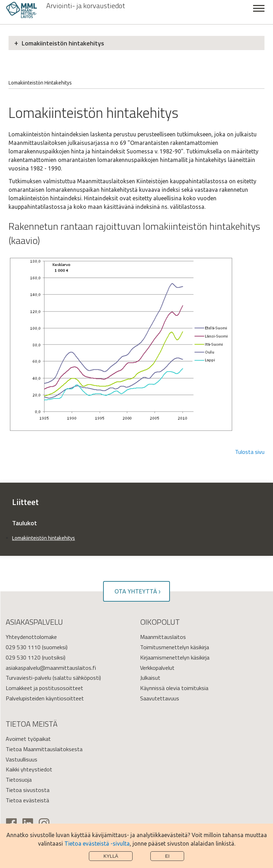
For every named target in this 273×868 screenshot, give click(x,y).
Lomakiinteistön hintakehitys (63, 43)
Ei (167, 856)
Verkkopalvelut (157, 668)
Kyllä (111, 856)
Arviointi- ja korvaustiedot (86, 6)
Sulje (259, 12)
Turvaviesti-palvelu (28, 678)
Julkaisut (150, 678)
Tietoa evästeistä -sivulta (97, 843)
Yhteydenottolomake (31, 637)
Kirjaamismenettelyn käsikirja (175, 657)
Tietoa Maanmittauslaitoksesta (44, 749)
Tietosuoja (19, 780)
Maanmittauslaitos (163, 637)
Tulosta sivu (250, 452)
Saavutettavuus (160, 698)
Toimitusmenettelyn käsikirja (175, 647)
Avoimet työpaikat (28, 739)
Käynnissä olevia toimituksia (174, 688)
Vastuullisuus (22, 759)
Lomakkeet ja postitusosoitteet (44, 688)
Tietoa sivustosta (28, 790)
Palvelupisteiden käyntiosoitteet (45, 698)
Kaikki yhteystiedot (29, 769)
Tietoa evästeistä (27, 800)
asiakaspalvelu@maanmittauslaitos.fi (51, 668)
